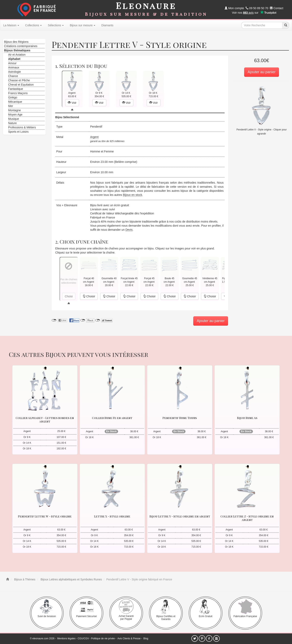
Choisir (89, 296)
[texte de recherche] (262, 25)
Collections (33, 25)
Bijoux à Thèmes (24, 579)
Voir (72, 103)
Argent (94, 137)
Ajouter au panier (262, 72)
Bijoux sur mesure (83, 25)
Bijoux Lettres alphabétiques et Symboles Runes (71, 579)
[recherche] (285, 25)
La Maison (11, 25)
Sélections (56, 25)
